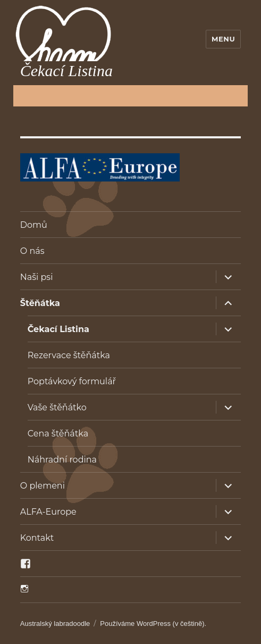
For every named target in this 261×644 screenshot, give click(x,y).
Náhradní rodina (62, 460)
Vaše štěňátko (57, 407)
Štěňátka (40, 303)
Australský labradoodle (55, 624)
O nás (32, 251)
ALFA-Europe (48, 512)
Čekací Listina (58, 329)
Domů (34, 225)
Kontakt (37, 538)
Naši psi (37, 277)
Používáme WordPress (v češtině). (153, 624)
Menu (223, 39)
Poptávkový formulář (72, 381)
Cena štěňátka (58, 434)
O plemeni (43, 486)
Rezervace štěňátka (69, 355)
